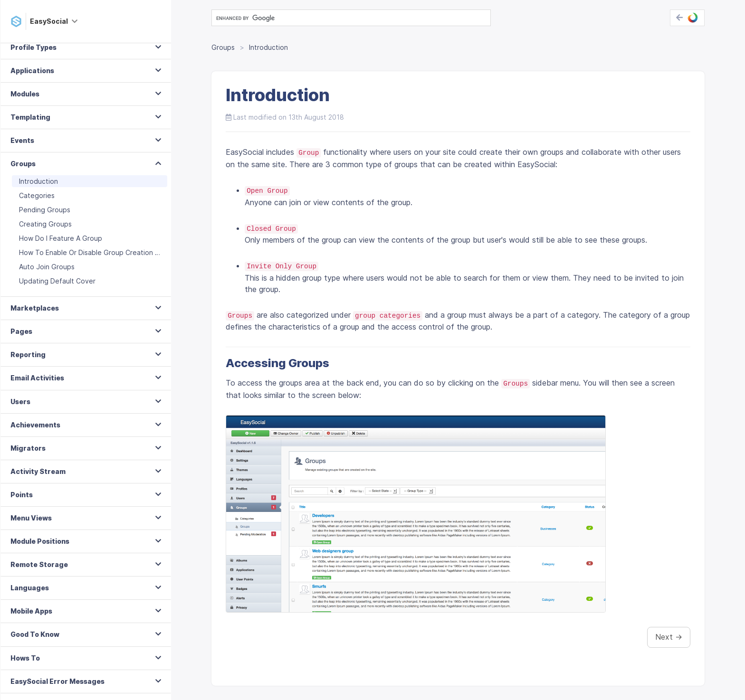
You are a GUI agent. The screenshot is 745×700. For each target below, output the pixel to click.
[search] (350, 18)
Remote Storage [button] (39, 576)
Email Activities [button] (37, 389)
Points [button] (22, 506)
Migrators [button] (28, 459)
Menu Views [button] (31, 529)
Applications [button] (32, 82)
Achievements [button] (35, 436)
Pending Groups (45, 221)
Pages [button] (21, 343)
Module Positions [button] (40, 553)
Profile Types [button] (33, 59)
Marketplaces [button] (35, 319)
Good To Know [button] (35, 646)
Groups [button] (23, 175)
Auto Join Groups (47, 278)
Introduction (38, 193)
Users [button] (20, 413)
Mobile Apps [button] (31, 622)
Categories (37, 207)
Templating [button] (30, 128)
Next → (669, 637)
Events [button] (22, 152)
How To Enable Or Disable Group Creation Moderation (93, 264)
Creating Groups (45, 235)
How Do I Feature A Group (61, 250)
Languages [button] (30, 599)
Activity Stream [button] (38, 483)
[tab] (86, 59)
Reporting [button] (28, 366)
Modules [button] (25, 105)
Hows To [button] (25, 669)
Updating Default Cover (57, 292)
